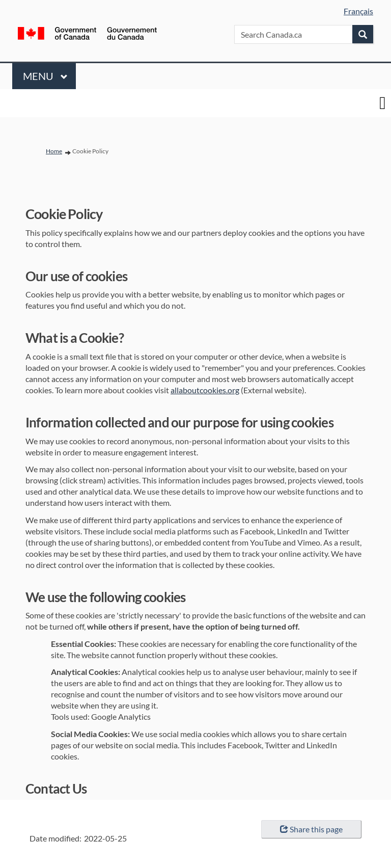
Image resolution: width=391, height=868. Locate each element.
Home (54, 151)
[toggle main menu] (383, 103)
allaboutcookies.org (205, 390)
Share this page (311, 829)
